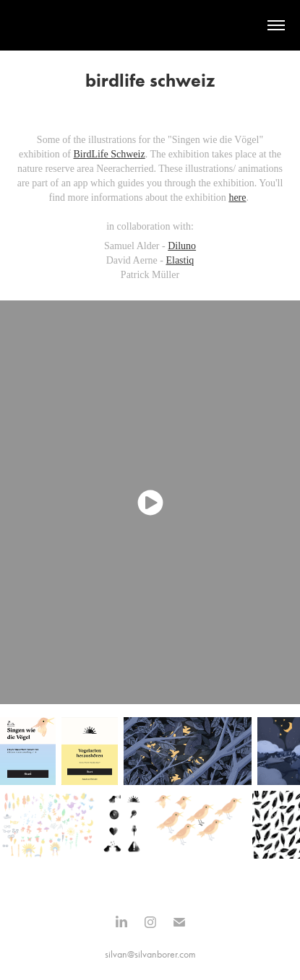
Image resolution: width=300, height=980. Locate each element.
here (237, 198)
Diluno (182, 246)
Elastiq (180, 260)
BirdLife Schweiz (110, 154)
